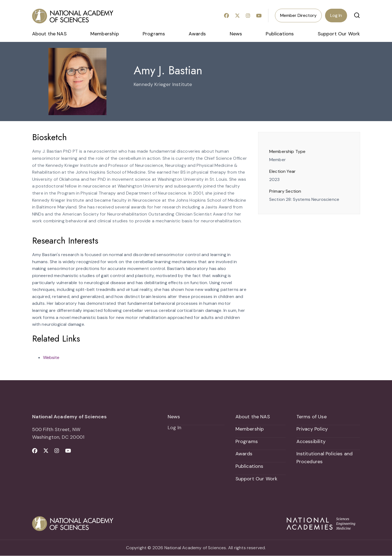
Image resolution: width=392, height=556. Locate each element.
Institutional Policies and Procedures (325, 458)
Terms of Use (312, 417)
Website (51, 357)
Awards (197, 34)
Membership (105, 34)
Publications (280, 34)
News (236, 34)
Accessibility (311, 441)
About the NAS (49, 34)
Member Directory (298, 15)
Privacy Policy (312, 429)
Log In (336, 15)
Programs (154, 34)
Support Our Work (339, 34)
